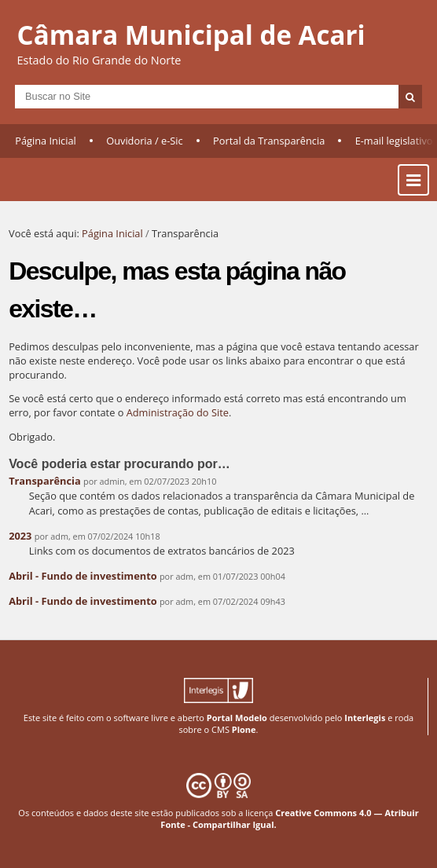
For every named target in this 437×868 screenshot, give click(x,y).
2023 (20, 536)
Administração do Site (178, 412)
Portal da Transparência (269, 141)
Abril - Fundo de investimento (83, 576)
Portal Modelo (237, 718)
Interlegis (365, 718)
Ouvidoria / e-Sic (145, 141)
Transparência (45, 481)
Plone (244, 729)
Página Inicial (46, 141)
